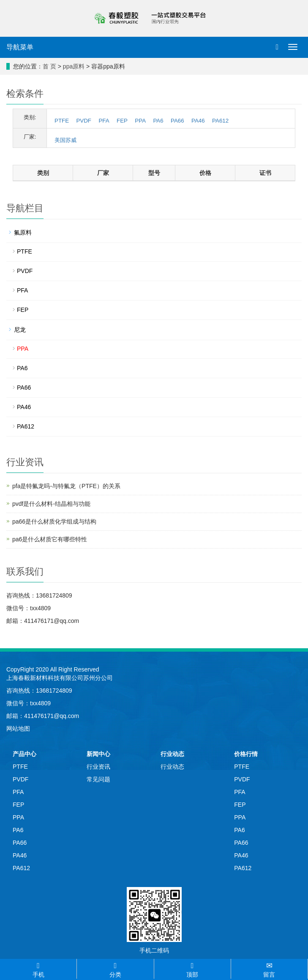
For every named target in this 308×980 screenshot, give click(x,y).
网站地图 (18, 729)
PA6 (158, 121)
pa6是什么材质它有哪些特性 (50, 539)
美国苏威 (65, 140)
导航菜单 (20, 47)
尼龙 (20, 330)
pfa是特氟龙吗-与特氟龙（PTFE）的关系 (66, 486)
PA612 (220, 121)
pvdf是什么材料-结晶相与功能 (51, 504)
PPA (140, 121)
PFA (104, 121)
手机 (38, 969)
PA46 (198, 121)
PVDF (84, 121)
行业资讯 (98, 767)
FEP (122, 121)
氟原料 (23, 232)
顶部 (192, 969)
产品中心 (25, 754)
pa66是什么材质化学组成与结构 (54, 521)
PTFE (62, 121)
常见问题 (98, 779)
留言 (269, 969)
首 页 (49, 66)
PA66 (177, 121)
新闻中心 (98, 754)
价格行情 (246, 754)
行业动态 (172, 754)
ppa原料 (74, 66)
